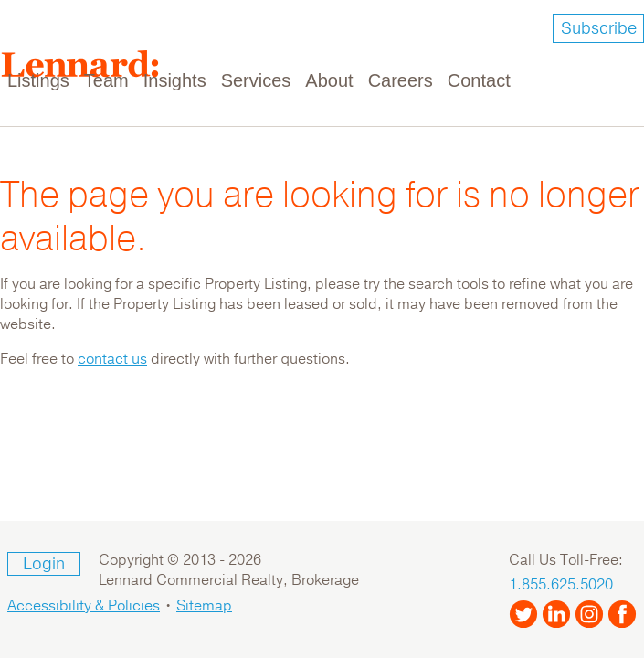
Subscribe (599, 28)
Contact (479, 80)
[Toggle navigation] (618, 69)
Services (256, 80)
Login (44, 564)
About (329, 80)
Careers (401, 80)
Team (106, 80)
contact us (112, 359)
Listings (38, 80)
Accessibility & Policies (84, 606)
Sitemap (204, 606)
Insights (175, 80)
